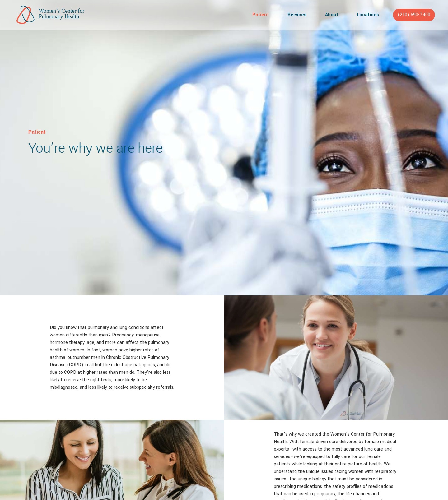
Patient (261, 15)
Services (297, 15)
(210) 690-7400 (414, 15)
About (332, 15)
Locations (368, 15)
